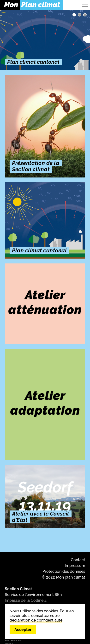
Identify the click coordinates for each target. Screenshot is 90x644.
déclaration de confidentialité (36, 620)
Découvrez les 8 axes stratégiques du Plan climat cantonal (85, 15)
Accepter (23, 630)
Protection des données (64, 571)
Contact (78, 560)
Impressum (75, 566)
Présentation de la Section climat (79, 15)
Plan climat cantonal (74, 15)
